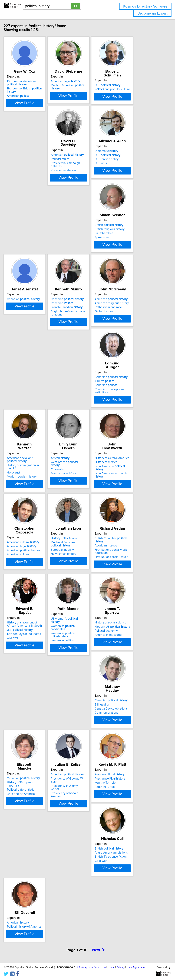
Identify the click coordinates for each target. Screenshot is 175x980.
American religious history (134, 251)
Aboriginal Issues (23, 494)
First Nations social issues (29, 506)
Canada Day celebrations (81, 580)
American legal (79, 85)
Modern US (30, 575)
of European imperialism (138, 575)
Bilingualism (72, 575)
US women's (136, 490)
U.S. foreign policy (77, 174)
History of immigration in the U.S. (86, 335)
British (132, 166)
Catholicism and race (131, 256)
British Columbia (33, 490)
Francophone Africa (130, 341)
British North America (131, 584)
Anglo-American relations (134, 656)
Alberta (22, 332)
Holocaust (71, 340)
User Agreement (136, 967)
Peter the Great (75, 665)
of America (29, 737)
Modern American (87, 89)
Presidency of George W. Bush (32, 656)
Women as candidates (137, 494)
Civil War (70, 506)
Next (98, 772)
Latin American (32, 418)
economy (23, 580)
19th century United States (82, 502)
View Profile (34, 108)
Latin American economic (33, 422)
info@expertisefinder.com (91, 967)
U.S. (130, 85)
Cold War (123, 665)
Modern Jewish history (79, 344)
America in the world (25, 584)
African (127, 328)
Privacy (121, 967)
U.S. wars (71, 179)
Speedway (124, 179)
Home (111, 967)
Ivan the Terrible (75, 661)
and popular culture (135, 89)
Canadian (28, 247)
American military (76, 422)
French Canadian (80, 256)
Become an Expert (152, 13)
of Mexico (23, 413)
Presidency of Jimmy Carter (30, 661)
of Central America (29, 409)
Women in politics (129, 503)
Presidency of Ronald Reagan (31, 665)
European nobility (129, 421)
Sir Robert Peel (127, 174)
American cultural (81, 409)
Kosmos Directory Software (145, 6)
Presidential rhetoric (25, 179)
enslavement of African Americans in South (85, 492)
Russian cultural (79, 652)
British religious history (132, 170)
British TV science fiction (133, 661)
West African (136, 332)
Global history (126, 260)
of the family (130, 409)
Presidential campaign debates (32, 174)
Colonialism (125, 337)
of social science (28, 571)
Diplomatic (76, 166)
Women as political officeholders (139, 499)
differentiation (132, 580)
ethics (21, 170)
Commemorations (76, 584)
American (23, 100)
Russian (80, 656)
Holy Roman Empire (130, 425)
